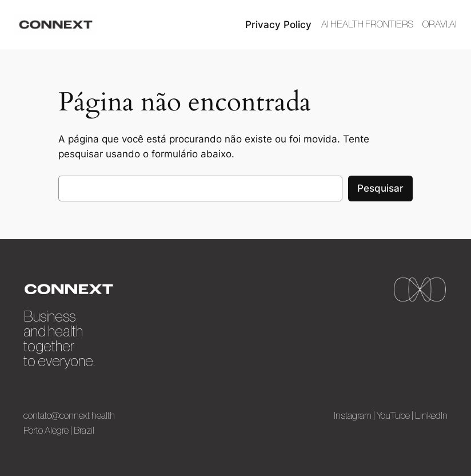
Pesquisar (380, 188)
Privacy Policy (278, 25)
